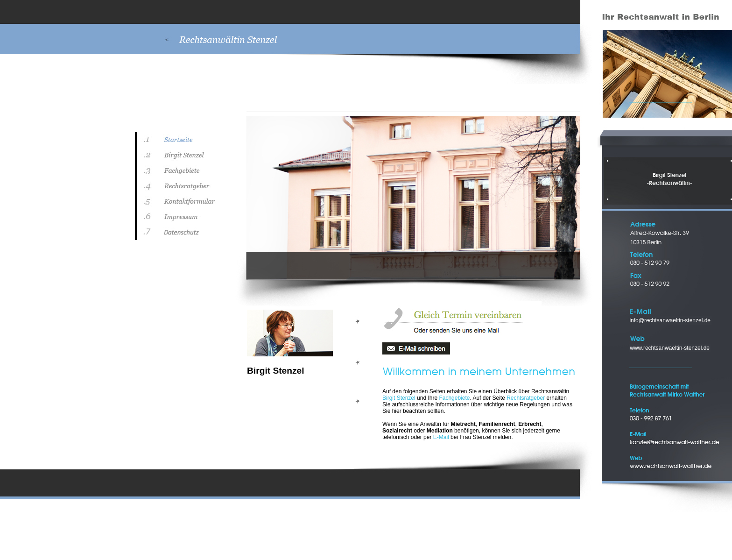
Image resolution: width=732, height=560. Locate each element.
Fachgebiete (454, 398)
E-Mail (441, 437)
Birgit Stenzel (399, 398)
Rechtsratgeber (526, 398)
